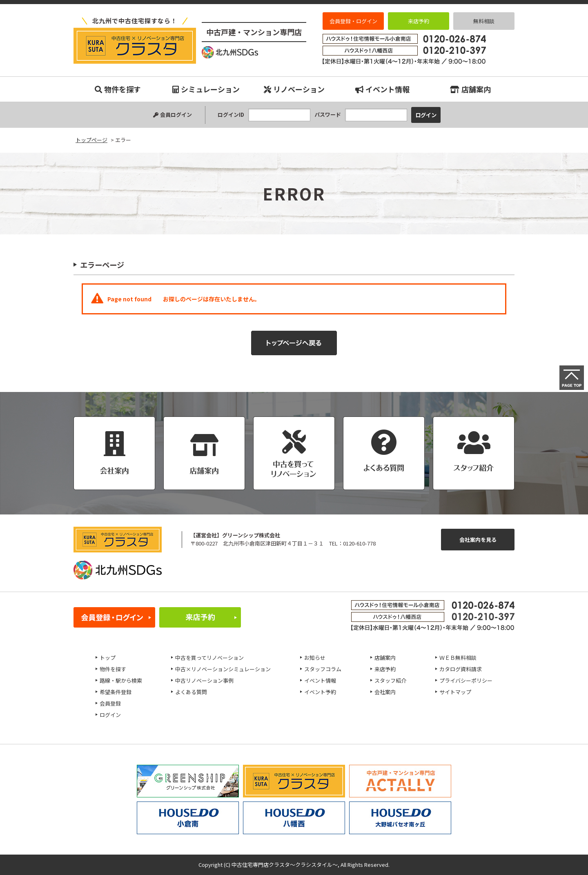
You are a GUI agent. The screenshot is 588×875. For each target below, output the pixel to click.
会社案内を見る (478, 540)
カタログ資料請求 (461, 669)
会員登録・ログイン (353, 21)
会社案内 (385, 692)
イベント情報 (382, 89)
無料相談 (484, 21)
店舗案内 (470, 89)
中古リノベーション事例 (204, 680)
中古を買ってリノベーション (209, 658)
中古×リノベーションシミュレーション (223, 669)
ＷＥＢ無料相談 (458, 658)
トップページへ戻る (294, 343)
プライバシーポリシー (466, 680)
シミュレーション (206, 89)
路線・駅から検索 (121, 680)
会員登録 (110, 703)
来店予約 (419, 21)
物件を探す (118, 89)
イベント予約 (320, 692)
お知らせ (315, 658)
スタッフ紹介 (390, 680)
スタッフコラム (323, 669)
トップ (108, 658)
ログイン (110, 715)
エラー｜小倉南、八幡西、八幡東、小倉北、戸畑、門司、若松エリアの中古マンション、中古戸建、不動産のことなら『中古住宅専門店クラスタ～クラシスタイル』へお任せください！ (135, 46)
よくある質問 (191, 692)
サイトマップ (455, 692)
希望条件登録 (116, 692)
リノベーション (294, 89)
